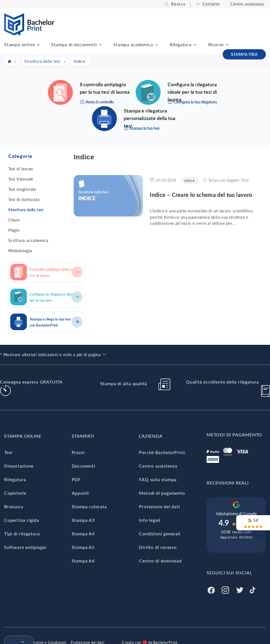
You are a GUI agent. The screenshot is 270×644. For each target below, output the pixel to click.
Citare (14, 220)
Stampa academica (133, 44)
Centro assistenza (247, 4)
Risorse (216, 44)
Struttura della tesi (26, 210)
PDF (76, 479)
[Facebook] (211, 589)
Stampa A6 (83, 561)
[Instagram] (225, 589)
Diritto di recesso (158, 547)
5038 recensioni (236, 532)
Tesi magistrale (22, 189)
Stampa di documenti (74, 44)
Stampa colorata (89, 506)
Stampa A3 (83, 520)
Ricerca (178, 4)
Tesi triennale (21, 179)
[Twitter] (240, 589)
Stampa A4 (83, 534)
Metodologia (20, 251)
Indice (190, 180)
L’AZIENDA (151, 436)
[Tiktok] (253, 589)
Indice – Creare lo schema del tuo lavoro (201, 195)
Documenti (83, 466)
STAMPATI (83, 436)
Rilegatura (181, 44)
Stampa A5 (83, 547)
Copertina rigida (22, 520)
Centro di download (160, 561)
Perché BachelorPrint (162, 452)
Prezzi (78, 452)
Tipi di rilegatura (22, 534)
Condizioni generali (160, 534)
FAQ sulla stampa (158, 479)
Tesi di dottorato (24, 200)
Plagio (14, 230)
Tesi (8, 452)
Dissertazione (19, 466)
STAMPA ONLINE (23, 436)
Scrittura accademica (28, 240)
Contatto (211, 4)
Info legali (150, 520)
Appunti (80, 493)
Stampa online (19, 44)
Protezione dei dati (159, 506)
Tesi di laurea (21, 169)
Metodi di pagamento (162, 493)
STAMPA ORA (244, 54)
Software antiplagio (25, 547)
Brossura (14, 506)
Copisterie (15, 493)
